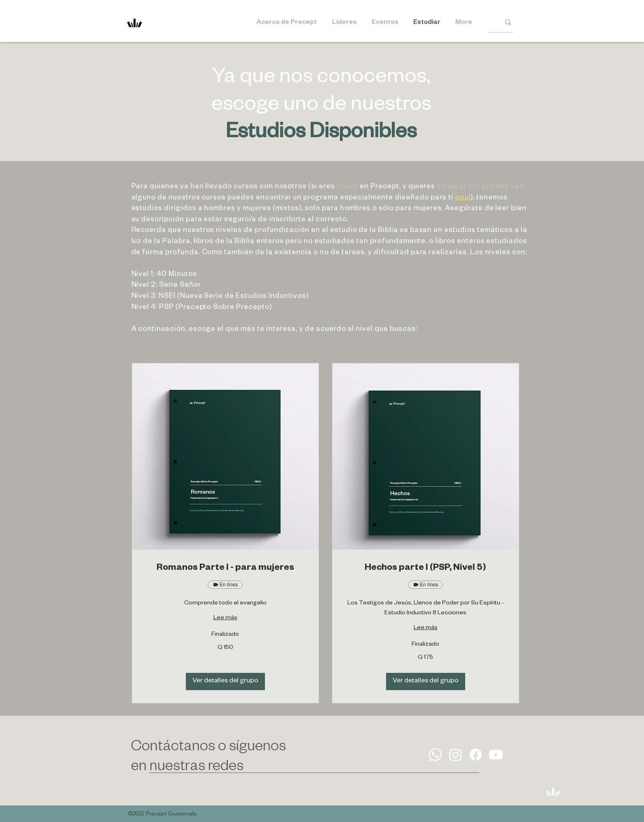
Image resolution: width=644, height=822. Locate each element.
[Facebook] (476, 755)
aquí (463, 198)
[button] (225, 681)
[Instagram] (455, 755)
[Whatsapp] (435, 755)
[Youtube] (496, 755)
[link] (225, 569)
